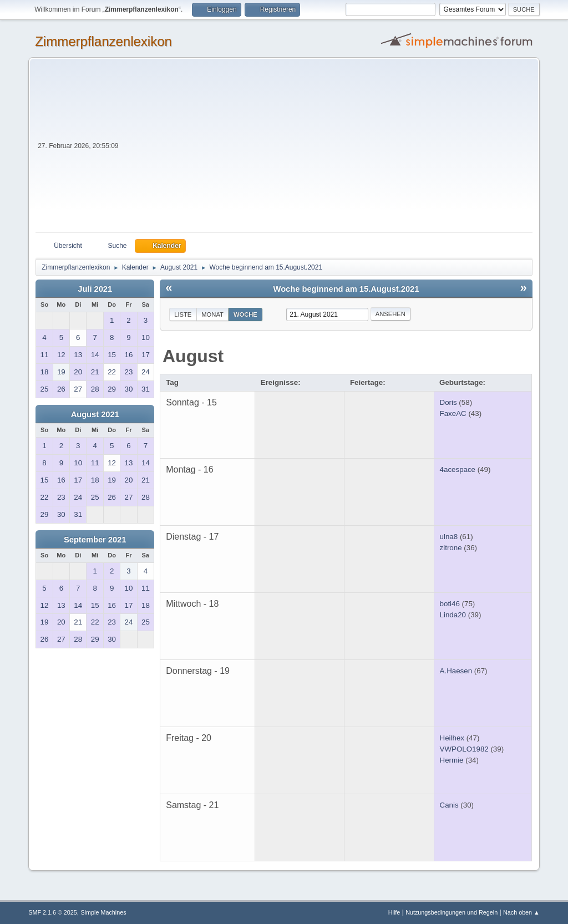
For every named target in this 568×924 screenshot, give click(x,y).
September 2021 (95, 540)
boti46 (450, 604)
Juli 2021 (95, 289)
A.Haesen (456, 671)
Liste (183, 314)
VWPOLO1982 (464, 749)
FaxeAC (453, 413)
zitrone (451, 548)
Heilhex (452, 738)
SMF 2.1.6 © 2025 (53, 912)
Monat (212, 314)
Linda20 (453, 615)
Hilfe (394, 912)
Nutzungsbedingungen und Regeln (452, 912)
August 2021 (95, 414)
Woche (245, 314)
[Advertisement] (327, 149)
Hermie (452, 760)
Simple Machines (104, 912)
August (193, 356)
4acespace (458, 469)
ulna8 (449, 537)
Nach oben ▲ (521, 912)
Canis (449, 805)
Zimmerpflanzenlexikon (103, 41)
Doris (448, 402)
